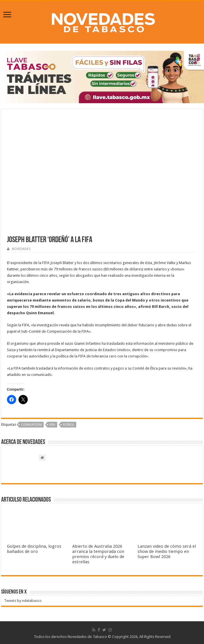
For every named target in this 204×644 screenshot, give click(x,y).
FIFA (52, 425)
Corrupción (31, 425)
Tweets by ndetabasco (23, 601)
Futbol (69, 425)
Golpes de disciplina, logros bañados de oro (34, 549)
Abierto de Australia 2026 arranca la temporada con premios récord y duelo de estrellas (98, 554)
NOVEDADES (21, 249)
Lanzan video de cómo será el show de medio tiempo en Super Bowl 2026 (167, 551)
